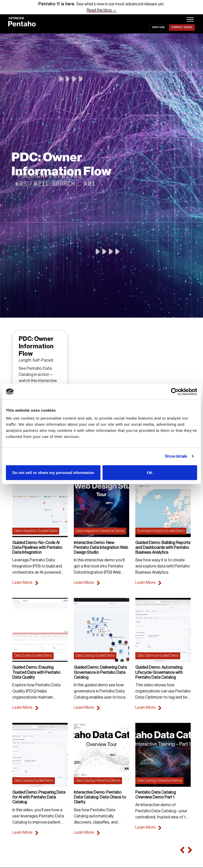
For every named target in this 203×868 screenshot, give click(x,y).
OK (150, 473)
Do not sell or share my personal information (53, 473)
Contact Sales (182, 27)
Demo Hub (158, 27)
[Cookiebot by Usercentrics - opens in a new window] (175, 391)
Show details (176, 456)
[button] (181, 850)
